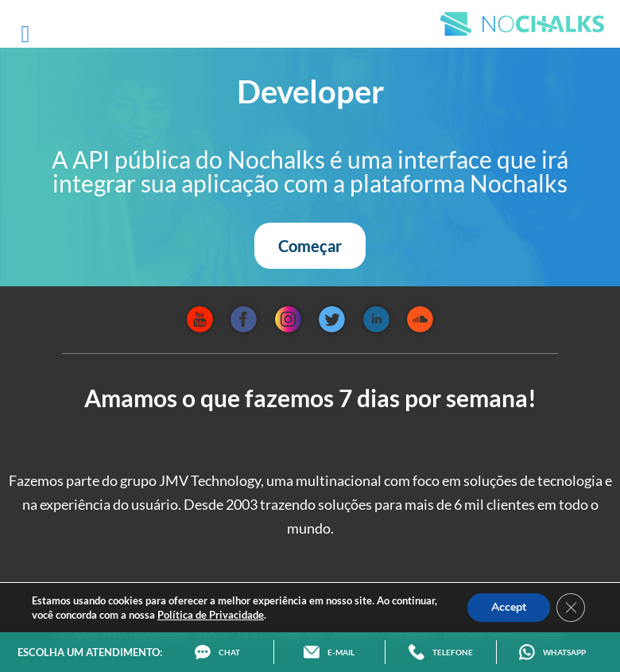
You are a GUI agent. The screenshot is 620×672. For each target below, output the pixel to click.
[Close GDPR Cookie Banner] (571, 608)
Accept (509, 607)
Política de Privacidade (211, 615)
